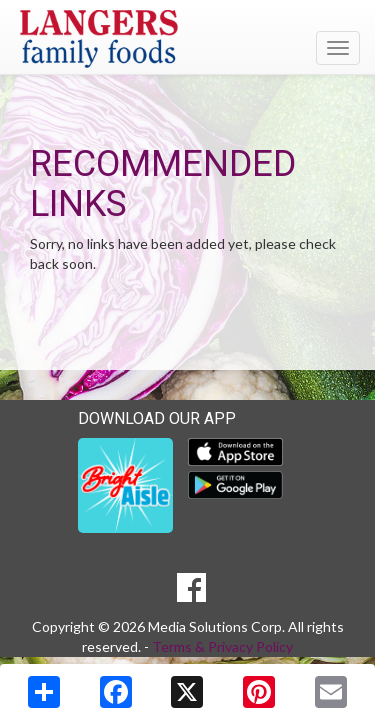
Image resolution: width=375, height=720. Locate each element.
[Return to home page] (187, 39)
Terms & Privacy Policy (222, 646)
